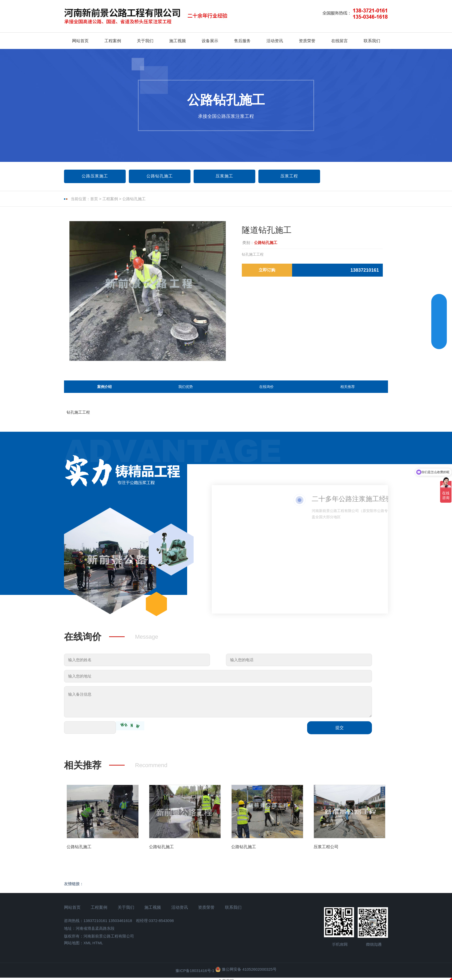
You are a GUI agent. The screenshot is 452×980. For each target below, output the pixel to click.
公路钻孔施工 (160, 176)
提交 (340, 735)
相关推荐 (348, 390)
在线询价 (266, 390)
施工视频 (178, 41)
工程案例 (113, 41)
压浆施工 (224, 176)
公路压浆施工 (95, 176)
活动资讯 (275, 41)
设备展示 (210, 41)
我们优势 (186, 390)
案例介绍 (104, 390)
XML (87, 950)
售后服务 (242, 41)
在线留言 (340, 41)
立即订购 (267, 270)
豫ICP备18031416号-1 (195, 978)
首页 (94, 199)
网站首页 (80, 41)
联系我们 (372, 41)
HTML (98, 950)
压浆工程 (289, 176)
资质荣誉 (307, 41)
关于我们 (145, 41)
